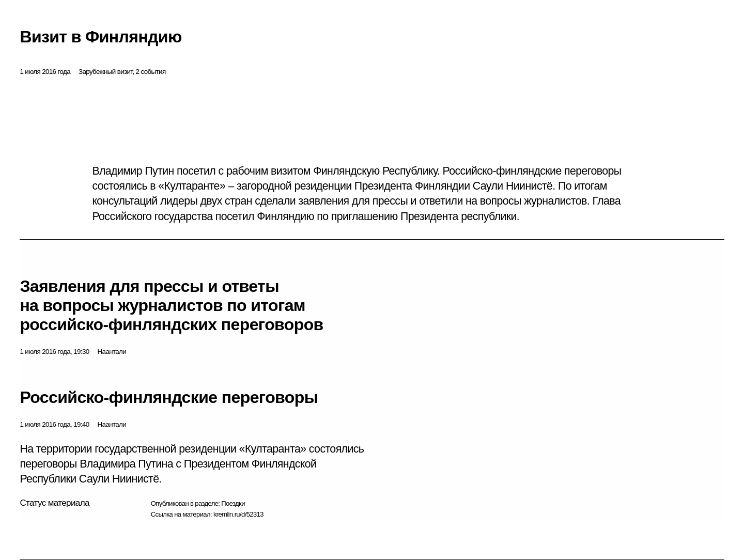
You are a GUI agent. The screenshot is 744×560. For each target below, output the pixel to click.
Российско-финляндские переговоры (169, 397)
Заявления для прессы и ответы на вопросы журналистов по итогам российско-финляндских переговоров (171, 305)
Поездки (233, 503)
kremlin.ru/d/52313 (238, 514)
